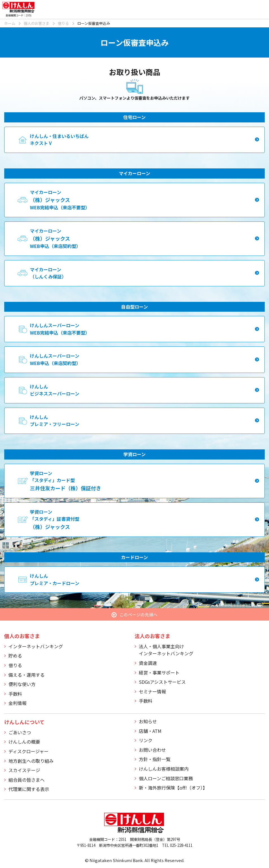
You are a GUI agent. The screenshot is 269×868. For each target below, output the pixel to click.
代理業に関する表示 (29, 789)
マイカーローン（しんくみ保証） (48, 273)
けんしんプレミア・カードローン (55, 579)
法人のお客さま (152, 636)
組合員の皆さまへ (27, 780)
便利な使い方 (22, 684)
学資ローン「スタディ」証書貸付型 (55, 519)
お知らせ (148, 721)
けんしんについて (24, 722)
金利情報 (18, 703)
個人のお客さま (37, 23)
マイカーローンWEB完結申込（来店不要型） (60, 200)
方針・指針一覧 (155, 759)
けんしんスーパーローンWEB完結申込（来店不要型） (60, 329)
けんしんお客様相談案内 (164, 769)
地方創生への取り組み (31, 761)
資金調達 (148, 663)
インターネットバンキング (36, 646)
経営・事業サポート (159, 673)
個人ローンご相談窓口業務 (166, 778)
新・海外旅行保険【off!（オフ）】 (173, 788)
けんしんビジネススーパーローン (55, 390)
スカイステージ (24, 770)
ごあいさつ (20, 732)
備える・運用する (27, 675)
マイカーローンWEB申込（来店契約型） (55, 238)
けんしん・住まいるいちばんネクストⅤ (59, 140)
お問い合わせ (152, 750)
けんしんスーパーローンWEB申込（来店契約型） (55, 359)
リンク (146, 740)
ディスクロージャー (29, 751)
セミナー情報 (152, 691)
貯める (15, 656)
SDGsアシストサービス (162, 682)
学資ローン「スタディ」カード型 (65, 481)
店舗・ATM (150, 731)
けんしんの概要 (24, 742)
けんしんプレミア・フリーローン (55, 421)
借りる (63, 23)
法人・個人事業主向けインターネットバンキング (166, 650)
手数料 (15, 694)
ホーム (10, 23)
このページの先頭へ (138, 615)
